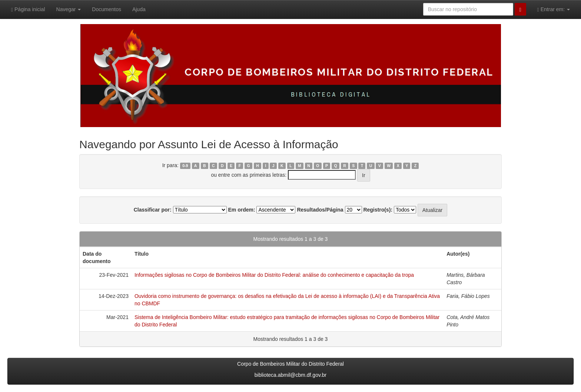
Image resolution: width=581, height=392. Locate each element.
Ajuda (139, 9)
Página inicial (28, 9)
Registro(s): (378, 210)
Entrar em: (554, 9)
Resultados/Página (320, 210)
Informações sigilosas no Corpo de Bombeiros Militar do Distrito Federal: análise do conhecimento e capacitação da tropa (274, 275)
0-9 (185, 166)
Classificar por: (153, 210)
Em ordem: (241, 210)
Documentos (107, 9)
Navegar (69, 9)
